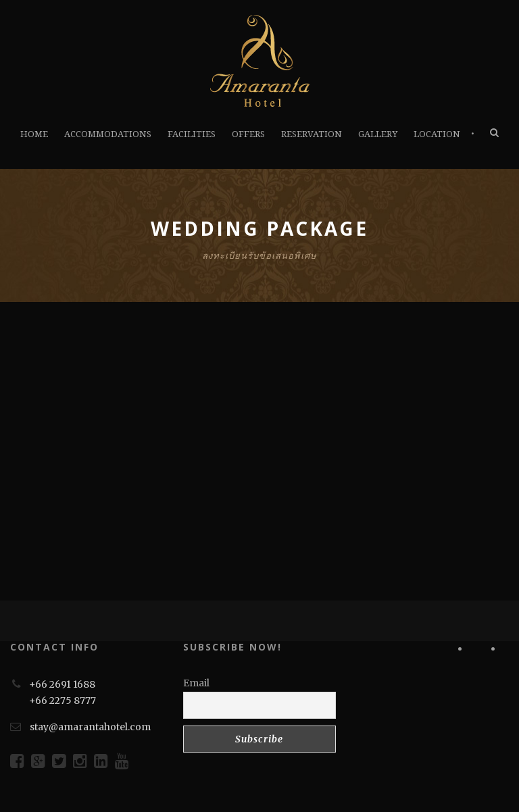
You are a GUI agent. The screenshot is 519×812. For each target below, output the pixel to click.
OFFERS (248, 134)
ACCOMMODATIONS (108, 134)
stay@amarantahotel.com (90, 727)
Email (196, 683)
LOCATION (437, 134)
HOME (34, 134)
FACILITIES (192, 134)
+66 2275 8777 (63, 701)
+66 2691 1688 (62, 684)
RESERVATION (312, 134)
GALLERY (378, 134)
